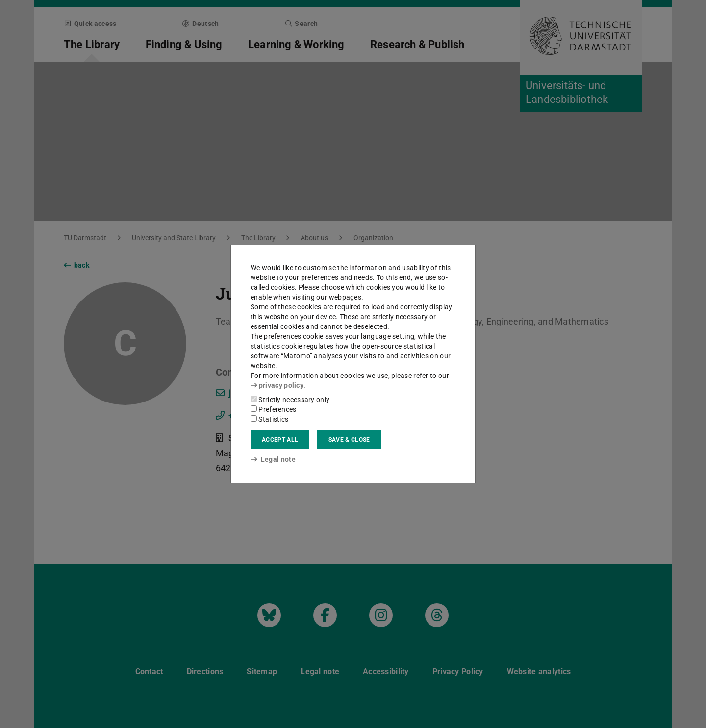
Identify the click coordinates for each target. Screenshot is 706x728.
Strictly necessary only (290, 400)
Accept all (280, 440)
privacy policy (277, 385)
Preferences (274, 409)
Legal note (273, 459)
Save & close (349, 440)
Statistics (269, 419)
